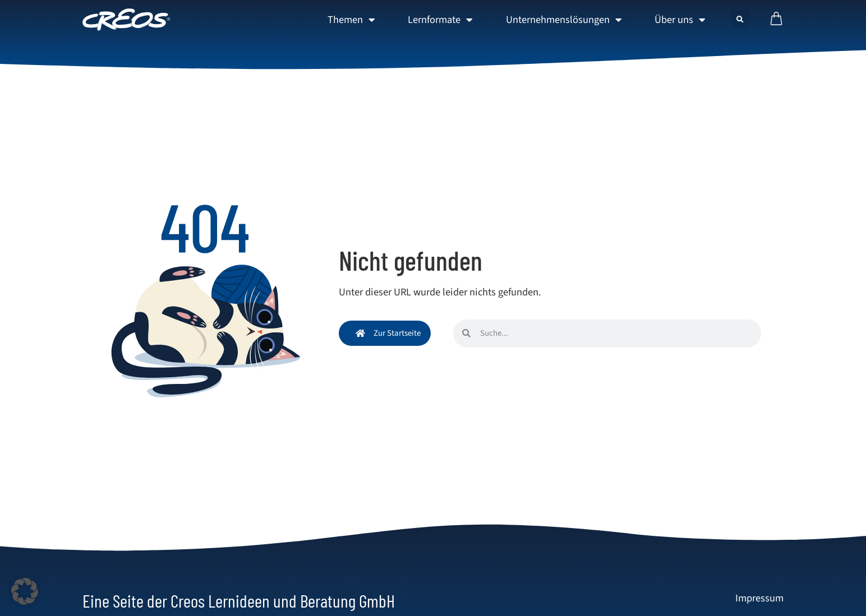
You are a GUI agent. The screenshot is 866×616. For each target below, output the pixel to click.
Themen (351, 20)
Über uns (680, 20)
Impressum (759, 598)
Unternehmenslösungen (564, 20)
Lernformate (440, 20)
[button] (740, 19)
